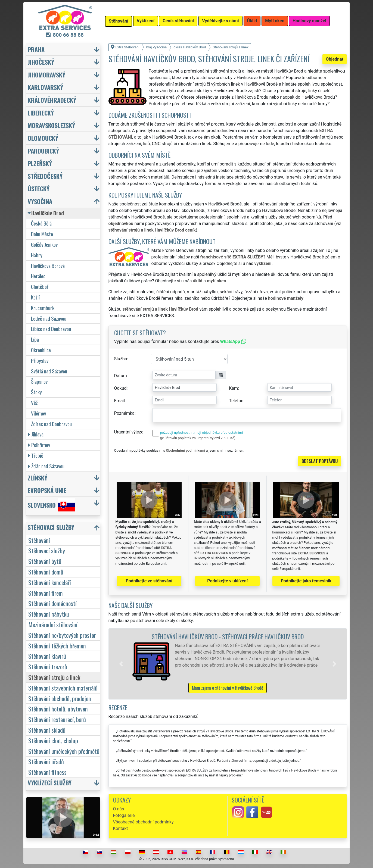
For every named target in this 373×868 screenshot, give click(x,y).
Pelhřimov (39, 445)
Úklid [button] (252, 21)
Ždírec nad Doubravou (51, 424)
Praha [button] (36, 49)
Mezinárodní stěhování (53, 624)
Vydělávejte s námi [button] (220, 21)
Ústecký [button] (39, 188)
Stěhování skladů (47, 730)
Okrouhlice (41, 350)
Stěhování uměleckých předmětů (64, 751)
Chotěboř (40, 287)
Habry (37, 255)
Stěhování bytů (45, 561)
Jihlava (36, 434)
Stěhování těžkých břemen (57, 646)
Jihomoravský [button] (46, 75)
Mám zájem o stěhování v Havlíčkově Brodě (228, 688)
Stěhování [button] (119, 21)
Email (120, 401)
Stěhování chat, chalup (53, 740)
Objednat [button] (335, 59)
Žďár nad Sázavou (46, 466)
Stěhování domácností (52, 603)
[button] (121, 664)
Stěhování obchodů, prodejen (60, 698)
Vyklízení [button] (146, 21)
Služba (121, 359)
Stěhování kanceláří (50, 582)
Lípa (35, 339)
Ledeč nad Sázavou (49, 318)
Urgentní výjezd (129, 432)
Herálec (38, 276)
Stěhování (39, 540)
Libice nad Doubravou (51, 329)
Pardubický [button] (43, 151)
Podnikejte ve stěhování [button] (149, 581)
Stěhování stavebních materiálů (63, 688)
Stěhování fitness (47, 772)
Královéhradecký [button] (52, 100)
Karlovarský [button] (45, 87)
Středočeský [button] (45, 176)
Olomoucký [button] (43, 138)
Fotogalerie (124, 815)
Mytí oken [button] (275, 21)
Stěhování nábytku (49, 614)
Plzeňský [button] (40, 163)
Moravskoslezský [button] (51, 125)
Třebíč (36, 455)
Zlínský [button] (38, 478)
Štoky (36, 392)
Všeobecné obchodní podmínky (143, 822)
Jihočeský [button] (41, 62)
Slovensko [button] (52, 505)
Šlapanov (39, 381)
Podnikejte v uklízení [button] (227, 581)
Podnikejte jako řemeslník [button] (306, 581)
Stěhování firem (46, 593)
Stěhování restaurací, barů (57, 719)
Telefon (236, 401)
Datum (121, 376)
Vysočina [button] (40, 201)
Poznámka (124, 413)
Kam (233, 388)
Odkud (120, 388)
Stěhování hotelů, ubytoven (58, 709)
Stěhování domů (46, 572)
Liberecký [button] (41, 113)
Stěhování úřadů (46, 761)
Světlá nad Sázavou (49, 371)
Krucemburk (43, 308)
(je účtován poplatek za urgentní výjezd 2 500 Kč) (198, 438)
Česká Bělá (41, 223)
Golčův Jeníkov (44, 244)
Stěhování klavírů (47, 656)
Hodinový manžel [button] (309, 21)
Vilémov (38, 413)
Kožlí (35, 297)
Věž (34, 403)
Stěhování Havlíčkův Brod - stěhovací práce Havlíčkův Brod (228, 636)
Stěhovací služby (47, 550)
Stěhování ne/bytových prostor (62, 635)
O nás (119, 809)
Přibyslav (40, 360)
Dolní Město (42, 234)
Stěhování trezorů (48, 666)
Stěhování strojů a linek (54, 677)
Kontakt (121, 828)
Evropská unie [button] (47, 490)
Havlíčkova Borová (48, 266)
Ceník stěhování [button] (178, 21)
